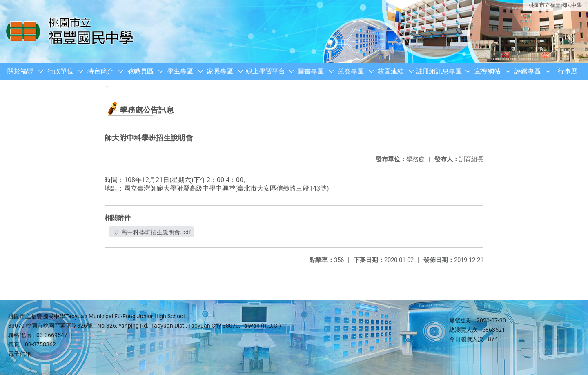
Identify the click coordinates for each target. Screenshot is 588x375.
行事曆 (568, 71)
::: (106, 88)
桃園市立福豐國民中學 (555, 5)
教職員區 (140, 71)
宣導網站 (488, 71)
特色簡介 (100, 71)
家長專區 (220, 71)
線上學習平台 (265, 71)
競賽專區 (351, 71)
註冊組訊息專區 (439, 71)
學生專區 (180, 71)
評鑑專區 (528, 71)
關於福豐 (20, 71)
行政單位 (60, 71)
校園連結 (391, 71)
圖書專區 (311, 71)
